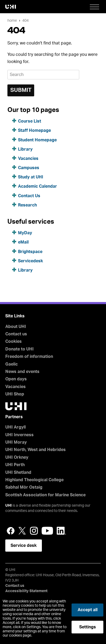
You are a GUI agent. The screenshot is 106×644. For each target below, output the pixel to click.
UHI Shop (15, 394)
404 (25, 21)
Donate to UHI (19, 349)
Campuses (29, 168)
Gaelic (12, 364)
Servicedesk (30, 261)
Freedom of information (29, 357)
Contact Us (29, 196)
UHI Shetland (18, 472)
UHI (8, 506)
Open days (16, 379)
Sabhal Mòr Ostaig (24, 487)
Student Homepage (37, 140)
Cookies (14, 341)
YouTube (47, 531)
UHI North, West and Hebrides (36, 450)
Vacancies (28, 159)
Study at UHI (31, 177)
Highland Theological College (34, 480)
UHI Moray (16, 442)
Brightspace (30, 252)
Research (27, 205)
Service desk (24, 546)
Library (25, 149)
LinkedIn (61, 531)
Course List (30, 121)
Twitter (22, 531)
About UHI (16, 327)
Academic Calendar (37, 186)
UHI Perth (15, 465)
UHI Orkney (17, 457)
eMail (23, 242)
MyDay (25, 233)
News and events (22, 372)
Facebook (11, 531)
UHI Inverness (19, 435)
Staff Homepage (34, 130)
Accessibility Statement (26, 591)
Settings (88, 627)
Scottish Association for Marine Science (45, 495)
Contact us (16, 334)
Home (12, 21)
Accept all (88, 610)
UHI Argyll (16, 427)
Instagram (34, 531)
